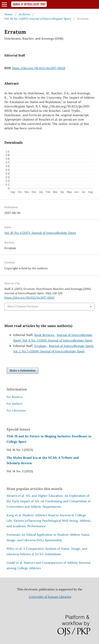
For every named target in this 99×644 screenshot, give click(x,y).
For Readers (15, 397)
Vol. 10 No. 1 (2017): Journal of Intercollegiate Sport (38, 19)
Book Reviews (45, 335)
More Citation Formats (23, 306)
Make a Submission (23, 370)
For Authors (15, 404)
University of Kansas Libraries (50, 597)
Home (8, 14)
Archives (24, 14)
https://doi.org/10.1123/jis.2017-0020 (39, 68)
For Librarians (16, 410)
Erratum (41, 346)
